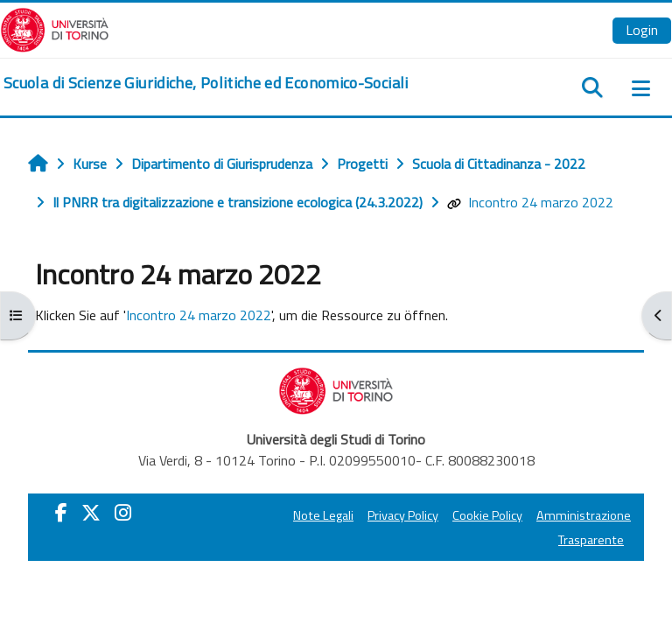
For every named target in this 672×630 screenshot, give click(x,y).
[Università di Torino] (55, 28)
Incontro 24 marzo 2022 (530, 202)
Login (642, 30)
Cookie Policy (487, 515)
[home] (206, 83)
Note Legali (323, 515)
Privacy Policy (403, 515)
